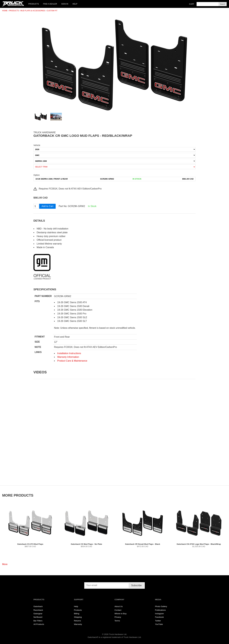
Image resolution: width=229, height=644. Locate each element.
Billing (77, 614)
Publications (160, 610)
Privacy (118, 617)
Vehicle (37, 145)
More (5, 564)
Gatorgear (38, 614)
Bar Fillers (38, 621)
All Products (39, 624)
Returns (78, 621)
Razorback (38, 610)
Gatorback (38, 606)
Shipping (78, 617)
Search (223, 4)
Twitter (158, 621)
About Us (119, 606)
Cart (192, 4)
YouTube (159, 624)
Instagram (159, 614)
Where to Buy (120, 614)
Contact (118, 610)
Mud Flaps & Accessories (33, 11)
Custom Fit (52, 11)
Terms (117, 621)
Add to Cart (47, 206)
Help (75, 4)
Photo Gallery (161, 606)
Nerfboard (38, 617)
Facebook (159, 617)
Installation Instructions (69, 353)
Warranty (78, 624)
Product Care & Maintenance (72, 361)
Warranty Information (68, 357)
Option (37, 175)
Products (34, 4)
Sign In (65, 4)
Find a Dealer (50, 4)
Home (5, 11)
